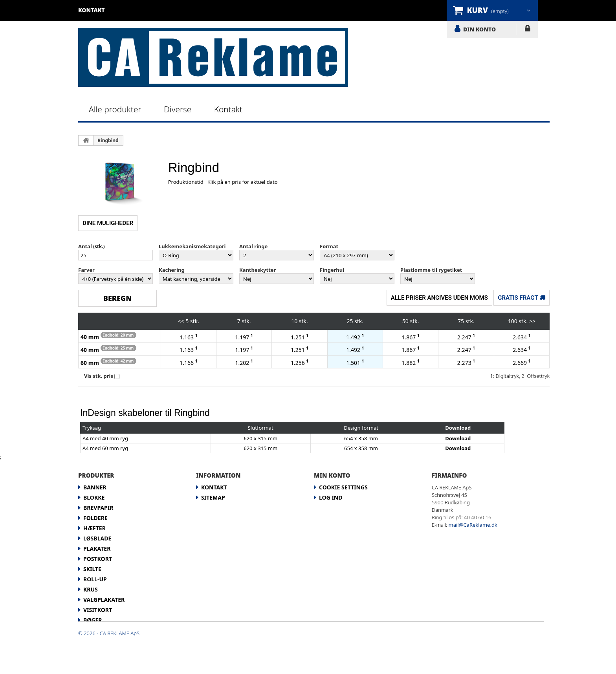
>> (532, 321)
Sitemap (213, 497)
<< (181, 321)
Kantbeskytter (258, 270)
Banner (95, 487)
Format (329, 246)
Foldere (95, 518)
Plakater (97, 549)
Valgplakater (104, 600)
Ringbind (108, 140)
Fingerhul (332, 270)
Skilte (92, 569)
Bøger (93, 620)
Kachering (172, 270)
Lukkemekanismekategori (192, 246)
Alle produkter (115, 109)
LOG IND (527, 30)
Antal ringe (253, 246)
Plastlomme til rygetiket (431, 270)
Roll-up (95, 579)
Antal (85, 246)
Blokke (94, 497)
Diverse (178, 109)
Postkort (98, 559)
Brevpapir (98, 508)
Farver (86, 270)
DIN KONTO (479, 29)
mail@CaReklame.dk (473, 525)
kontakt (92, 10)
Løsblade (97, 538)
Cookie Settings (343, 487)
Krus (91, 589)
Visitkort (98, 610)
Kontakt (228, 109)
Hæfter (94, 528)
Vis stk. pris (99, 376)
